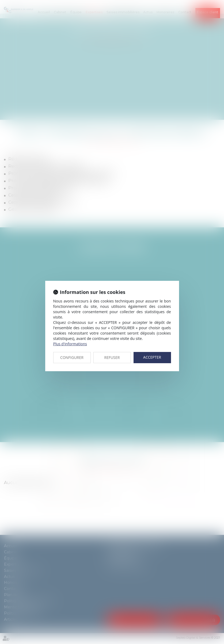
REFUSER (112, 357)
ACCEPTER (152, 357)
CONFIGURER (72, 357)
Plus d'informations (70, 344)
